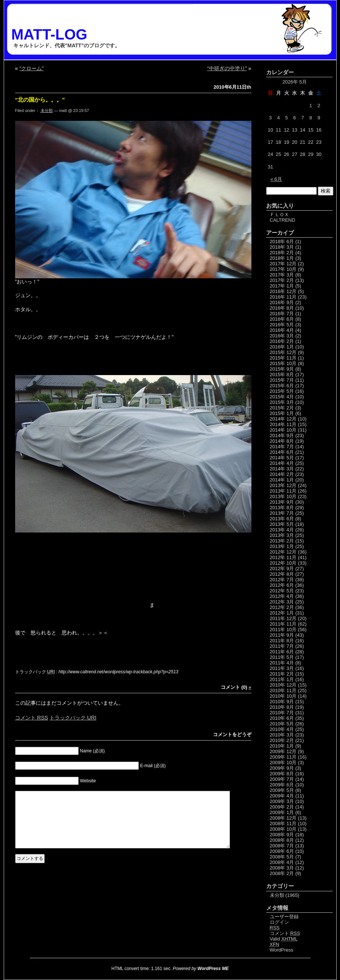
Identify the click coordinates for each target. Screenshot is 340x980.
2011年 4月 (282, 663)
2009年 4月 (282, 796)
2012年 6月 (282, 585)
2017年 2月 (282, 280)
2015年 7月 (282, 380)
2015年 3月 (282, 402)
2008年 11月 (283, 824)
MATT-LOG (49, 34)
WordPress (282, 950)
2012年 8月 (282, 574)
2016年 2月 (282, 341)
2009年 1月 (282, 812)
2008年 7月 (282, 846)
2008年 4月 (282, 862)
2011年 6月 (282, 652)
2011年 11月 (283, 624)
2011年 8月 (282, 641)
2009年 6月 (282, 785)
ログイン (279, 922)
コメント (32, 718)
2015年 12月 (283, 352)
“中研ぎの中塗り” (227, 68)
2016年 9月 (282, 302)
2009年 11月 (283, 757)
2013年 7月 (282, 513)
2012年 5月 (282, 591)
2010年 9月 (282, 702)
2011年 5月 (282, 657)
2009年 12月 (283, 751)
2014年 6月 (282, 452)
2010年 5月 (282, 724)
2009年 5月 (282, 790)
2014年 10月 (283, 430)
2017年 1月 (282, 286)
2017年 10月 (283, 269)
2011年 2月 (282, 674)
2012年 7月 (282, 580)
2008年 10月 (283, 829)
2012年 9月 (282, 569)
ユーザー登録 (284, 917)
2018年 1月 (282, 258)
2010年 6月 (282, 718)
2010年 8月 (282, 707)
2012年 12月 (283, 552)
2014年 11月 (283, 424)
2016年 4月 (282, 330)
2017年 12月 (283, 264)
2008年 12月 (283, 818)
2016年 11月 (283, 297)
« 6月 (276, 179)
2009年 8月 (282, 774)
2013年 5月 (282, 524)
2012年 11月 (283, 557)
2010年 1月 (282, 746)
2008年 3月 (282, 868)
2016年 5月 (282, 325)
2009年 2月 (282, 807)
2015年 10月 (283, 363)
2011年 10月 (283, 629)
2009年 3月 (282, 801)
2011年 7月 (282, 646)
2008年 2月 (282, 873)
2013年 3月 (282, 535)
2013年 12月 (283, 485)
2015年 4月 (282, 397)
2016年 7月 (282, 314)
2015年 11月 (283, 358)
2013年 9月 (282, 502)
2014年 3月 (282, 469)
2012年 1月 (282, 613)
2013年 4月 (282, 530)
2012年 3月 (282, 602)
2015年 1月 (282, 413)
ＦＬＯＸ (279, 215)
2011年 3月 (282, 668)
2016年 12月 (283, 291)
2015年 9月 (282, 369)
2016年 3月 (282, 336)
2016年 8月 (282, 308)
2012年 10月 (283, 563)
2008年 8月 (282, 840)
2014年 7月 (282, 447)
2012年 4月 (282, 596)
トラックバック (73, 718)
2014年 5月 (282, 458)
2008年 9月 (282, 835)
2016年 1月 (282, 347)
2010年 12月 (283, 685)
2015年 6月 (282, 386)
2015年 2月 (282, 408)
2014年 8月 (282, 441)
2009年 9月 (282, 768)
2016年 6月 (282, 319)
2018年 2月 (282, 253)
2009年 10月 (283, 763)
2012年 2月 (282, 607)
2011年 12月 (283, 618)
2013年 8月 (282, 508)
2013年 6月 (282, 519)
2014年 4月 (282, 463)
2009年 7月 (282, 779)
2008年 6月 (282, 851)
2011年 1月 (282, 679)
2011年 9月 (282, 635)
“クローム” (32, 68)
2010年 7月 (282, 713)
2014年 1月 (282, 480)
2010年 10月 (283, 696)
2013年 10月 (283, 496)
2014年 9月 (282, 435)
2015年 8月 (282, 375)
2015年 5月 (282, 391)
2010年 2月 (282, 740)
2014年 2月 (282, 474)
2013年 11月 (283, 491)
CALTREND (283, 220)
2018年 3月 (282, 247)
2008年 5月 (282, 857)
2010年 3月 (282, 735)
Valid (284, 939)
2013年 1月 (282, 546)
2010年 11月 (283, 690)
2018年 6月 (282, 241)
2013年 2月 (282, 541)
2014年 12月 (283, 419)
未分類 (47, 110)
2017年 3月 (282, 275)
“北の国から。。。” (40, 100)
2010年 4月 (282, 729)
